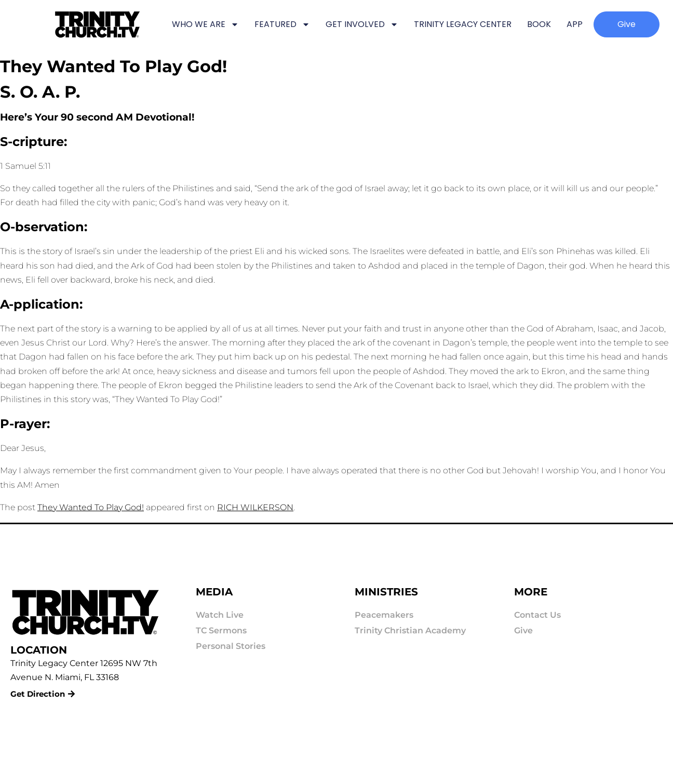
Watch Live (220, 615)
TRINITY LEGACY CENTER (463, 24)
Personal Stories (231, 646)
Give (523, 630)
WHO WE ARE (205, 24)
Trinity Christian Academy (410, 630)
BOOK (539, 24)
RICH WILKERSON (255, 507)
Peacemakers (384, 615)
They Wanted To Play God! (91, 507)
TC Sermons (221, 630)
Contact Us (537, 615)
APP (575, 24)
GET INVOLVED (362, 24)
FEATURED (282, 24)
